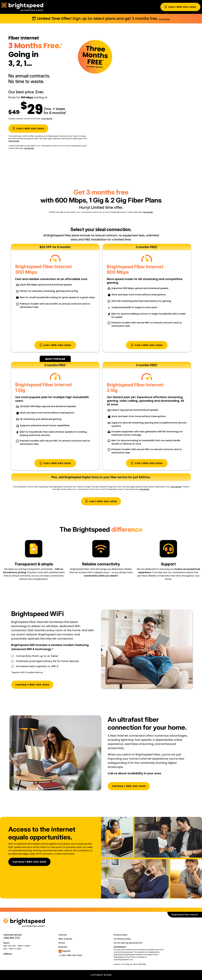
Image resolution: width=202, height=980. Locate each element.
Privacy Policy (121, 935)
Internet (63, 935)
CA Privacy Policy (122, 939)
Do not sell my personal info (128, 943)
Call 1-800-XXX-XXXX (180, 7)
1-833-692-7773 (12, 938)
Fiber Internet (65, 939)
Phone (62, 943)
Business (63, 947)
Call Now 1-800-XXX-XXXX (32, 685)
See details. (29, 148)
